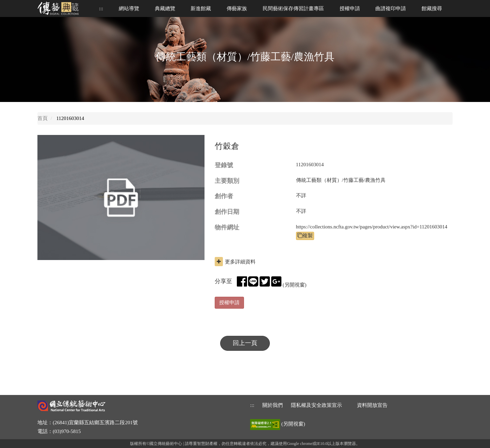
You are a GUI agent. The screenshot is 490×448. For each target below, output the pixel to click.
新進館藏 (201, 8)
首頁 (43, 118)
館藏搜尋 (432, 8)
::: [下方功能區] (252, 405)
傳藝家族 (237, 8)
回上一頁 (245, 343)
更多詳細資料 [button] (235, 262)
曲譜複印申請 (391, 8)
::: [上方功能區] (101, 8)
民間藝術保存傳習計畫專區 (293, 8)
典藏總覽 (165, 8)
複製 (305, 236)
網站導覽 (129, 8)
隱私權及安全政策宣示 (316, 405)
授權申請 (350, 8)
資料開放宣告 (372, 405)
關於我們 (273, 405)
